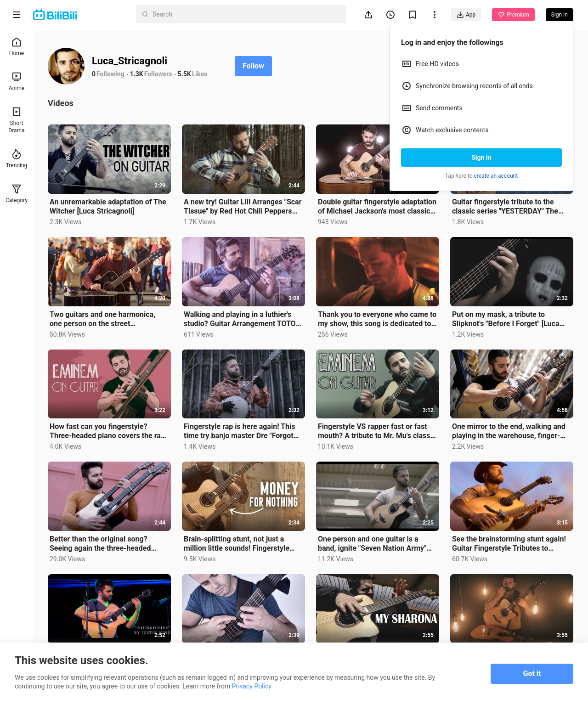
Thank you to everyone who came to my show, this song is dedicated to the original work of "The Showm (377, 319)
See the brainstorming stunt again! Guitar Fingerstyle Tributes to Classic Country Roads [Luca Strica (510, 544)
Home (17, 47)
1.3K (137, 74)
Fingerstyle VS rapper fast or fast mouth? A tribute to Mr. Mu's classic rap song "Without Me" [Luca (377, 431)
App (466, 15)
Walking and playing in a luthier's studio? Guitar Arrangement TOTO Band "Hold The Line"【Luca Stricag (243, 319)
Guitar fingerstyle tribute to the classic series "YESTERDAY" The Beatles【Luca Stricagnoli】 (505, 207)
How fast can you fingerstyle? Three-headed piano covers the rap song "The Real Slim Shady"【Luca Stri (107, 431)
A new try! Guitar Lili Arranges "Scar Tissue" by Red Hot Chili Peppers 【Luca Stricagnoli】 (243, 207)
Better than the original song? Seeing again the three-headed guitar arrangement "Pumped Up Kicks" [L (103, 544)
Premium (513, 15)
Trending (17, 159)
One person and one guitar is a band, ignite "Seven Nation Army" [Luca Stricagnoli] (372, 544)
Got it (532, 674)
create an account (496, 176)
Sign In (481, 158)
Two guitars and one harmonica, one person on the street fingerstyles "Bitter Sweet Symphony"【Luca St (102, 319)
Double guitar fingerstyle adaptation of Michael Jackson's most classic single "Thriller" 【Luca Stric (377, 207)
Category (17, 194)
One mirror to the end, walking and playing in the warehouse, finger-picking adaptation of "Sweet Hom (509, 431)
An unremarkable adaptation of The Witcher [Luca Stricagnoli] (108, 206)
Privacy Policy (252, 686)
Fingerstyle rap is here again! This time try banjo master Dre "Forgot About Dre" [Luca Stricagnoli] (239, 431)
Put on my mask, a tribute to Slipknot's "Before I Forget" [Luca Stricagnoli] (506, 319)
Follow (253, 66)
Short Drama (16, 120)
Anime (17, 82)
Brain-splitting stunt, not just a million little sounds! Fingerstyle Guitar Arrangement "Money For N (240, 544)
